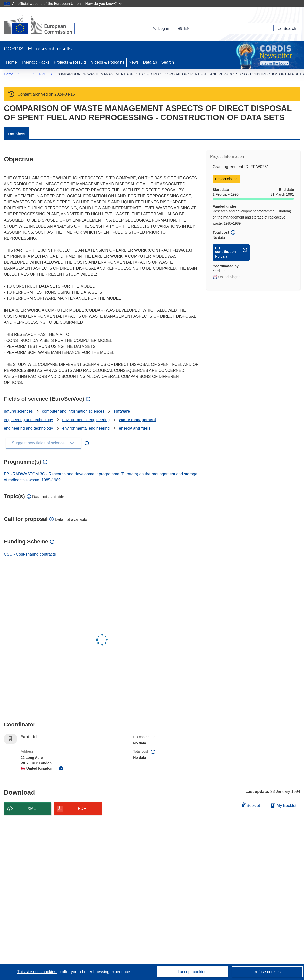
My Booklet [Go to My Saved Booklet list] (284, 805)
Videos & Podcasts (108, 62)
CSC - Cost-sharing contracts (30, 554)
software (122, 411)
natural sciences (18, 411)
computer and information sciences (73, 411)
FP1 (42, 74)
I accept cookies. (193, 972)
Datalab (150, 62)
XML (32, 808)
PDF (82, 808)
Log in (161, 28)
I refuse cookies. (267, 972)
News (134, 62)
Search (167, 62)
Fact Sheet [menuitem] (16, 134)
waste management (137, 420)
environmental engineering (86, 420)
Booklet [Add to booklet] (251, 805)
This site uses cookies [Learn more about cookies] (37, 972)
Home (11, 62)
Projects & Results (70, 62)
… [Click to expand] (26, 74)
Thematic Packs (35, 62)
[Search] (287, 29)
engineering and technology (28, 420)
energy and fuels (135, 428)
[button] (184, 29)
